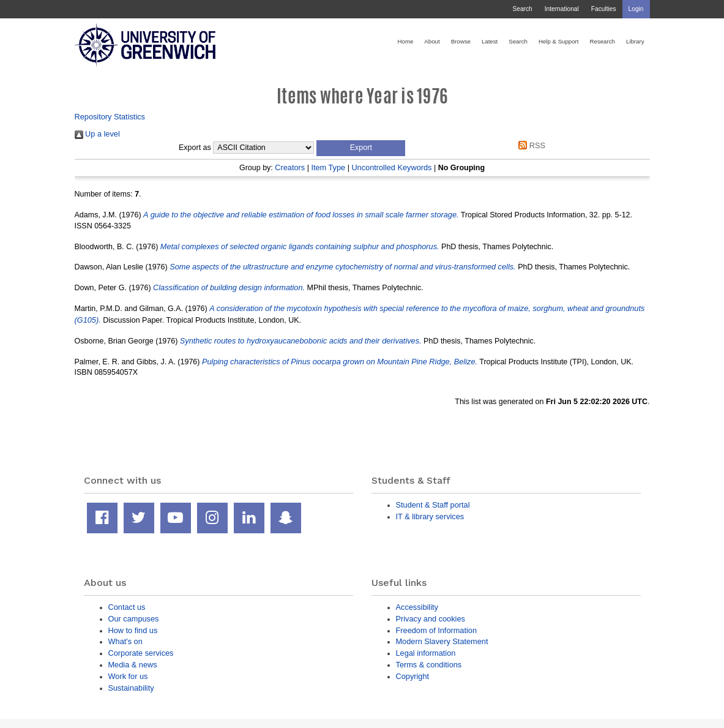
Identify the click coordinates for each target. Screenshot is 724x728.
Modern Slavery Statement (442, 641)
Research (603, 41)
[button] (361, 148)
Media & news (133, 665)
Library (635, 41)
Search (522, 9)
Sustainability (131, 688)
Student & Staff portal (433, 505)
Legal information (426, 653)
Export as (195, 148)
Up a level (97, 134)
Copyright (413, 676)
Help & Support (559, 41)
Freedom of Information (437, 630)
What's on (125, 641)
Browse (461, 41)
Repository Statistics (110, 117)
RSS (530, 145)
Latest (490, 41)
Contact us (127, 607)
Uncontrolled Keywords (391, 167)
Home (406, 41)
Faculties (604, 9)
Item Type (328, 167)
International (562, 9)
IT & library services (430, 516)
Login (636, 9)
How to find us (133, 630)
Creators (290, 167)
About (432, 41)
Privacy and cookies (431, 619)
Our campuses (134, 619)
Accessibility (417, 607)
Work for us (128, 676)
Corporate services (141, 653)
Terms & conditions (429, 665)
